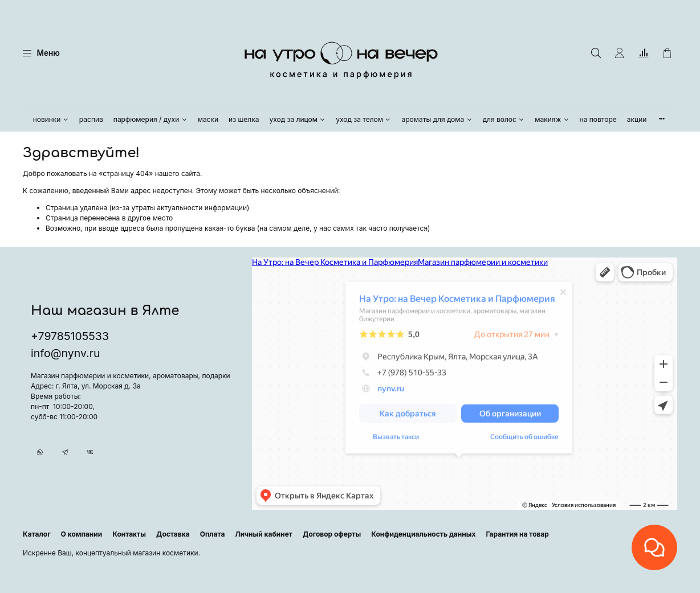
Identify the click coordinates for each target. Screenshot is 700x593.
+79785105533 (70, 336)
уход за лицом (298, 119)
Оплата (213, 534)
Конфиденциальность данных (423, 534)
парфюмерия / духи (150, 119)
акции (637, 119)
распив (91, 119)
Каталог (37, 534)
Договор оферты (332, 534)
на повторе (598, 119)
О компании (82, 534)
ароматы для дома (437, 119)
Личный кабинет (264, 534)
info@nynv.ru (65, 353)
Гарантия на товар (517, 534)
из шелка (244, 119)
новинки (51, 119)
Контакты (129, 534)
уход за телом (363, 119)
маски (208, 119)
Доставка (173, 534)
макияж (552, 119)
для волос (504, 119)
